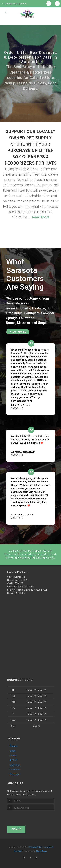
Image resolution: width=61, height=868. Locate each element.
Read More (41, 217)
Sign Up (16, 829)
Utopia (43, 323)
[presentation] (25, 816)
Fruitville (24, 308)
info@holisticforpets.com (20, 586)
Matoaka (24, 323)
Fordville (39, 308)
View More (18, 332)
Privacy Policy (35, 847)
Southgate (32, 313)
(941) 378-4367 (15, 583)
